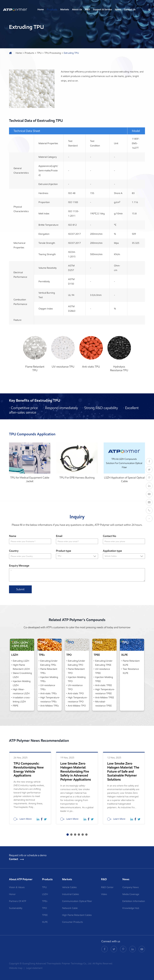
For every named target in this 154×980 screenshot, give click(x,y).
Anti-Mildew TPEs (50, 706)
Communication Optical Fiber (77, 901)
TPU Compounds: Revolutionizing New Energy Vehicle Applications (29, 769)
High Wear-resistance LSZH (21, 691)
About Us (77, 9)
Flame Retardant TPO (76, 671)
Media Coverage (131, 894)
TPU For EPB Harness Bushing (77, 478)
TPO (69, 655)
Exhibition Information (134, 901)
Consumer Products (72, 922)
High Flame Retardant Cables (77, 915)
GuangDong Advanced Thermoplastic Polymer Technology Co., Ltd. (57, 963)
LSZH (15, 655)
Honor (12, 894)
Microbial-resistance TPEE (103, 704)
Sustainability (16, 908)
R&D (87, 9)
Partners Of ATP (18, 901)
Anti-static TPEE (104, 685)
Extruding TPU (71, 53)
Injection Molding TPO (77, 679)
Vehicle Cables (69, 887)
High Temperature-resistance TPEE (105, 691)
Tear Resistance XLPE (131, 671)
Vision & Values (17, 887)
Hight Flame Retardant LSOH (21, 667)
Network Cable (70, 908)
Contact (16, 859)
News (118, 9)
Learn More (23, 819)
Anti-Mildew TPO (77, 706)
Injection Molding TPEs (49, 679)
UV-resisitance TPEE (103, 671)
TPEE (97, 655)
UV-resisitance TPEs (48, 687)
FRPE (16, 706)
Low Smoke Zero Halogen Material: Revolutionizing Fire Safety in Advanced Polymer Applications (76, 772)
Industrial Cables (71, 894)
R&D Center (107, 887)
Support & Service (102, 9)
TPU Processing (53, 53)
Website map (16, 968)
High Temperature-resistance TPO (78, 700)
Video (104, 894)
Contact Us (130, 9)
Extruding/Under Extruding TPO (76, 663)
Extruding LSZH (21, 661)
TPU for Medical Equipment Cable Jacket (30, 479)
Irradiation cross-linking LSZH (22, 700)
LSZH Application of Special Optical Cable (124, 479)
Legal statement (34, 968)
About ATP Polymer (21, 879)
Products (52, 10)
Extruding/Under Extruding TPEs (49, 663)
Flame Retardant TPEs (49, 671)
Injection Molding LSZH (22, 683)
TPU (39, 53)
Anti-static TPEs (49, 693)
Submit (20, 589)
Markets (65, 9)
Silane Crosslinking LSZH (22, 675)
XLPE (124, 655)
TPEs (42, 655)
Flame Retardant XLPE (131, 663)
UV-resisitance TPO (75, 687)
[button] (68, 835)
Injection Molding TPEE (104, 679)
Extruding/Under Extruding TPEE (104, 663)
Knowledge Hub (131, 908)
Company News (131, 887)
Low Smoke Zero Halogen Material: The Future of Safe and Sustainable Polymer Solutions (123, 772)
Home (41, 9)
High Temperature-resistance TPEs (50, 700)
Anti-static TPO (76, 693)
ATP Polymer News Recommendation (39, 741)
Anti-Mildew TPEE (105, 697)
